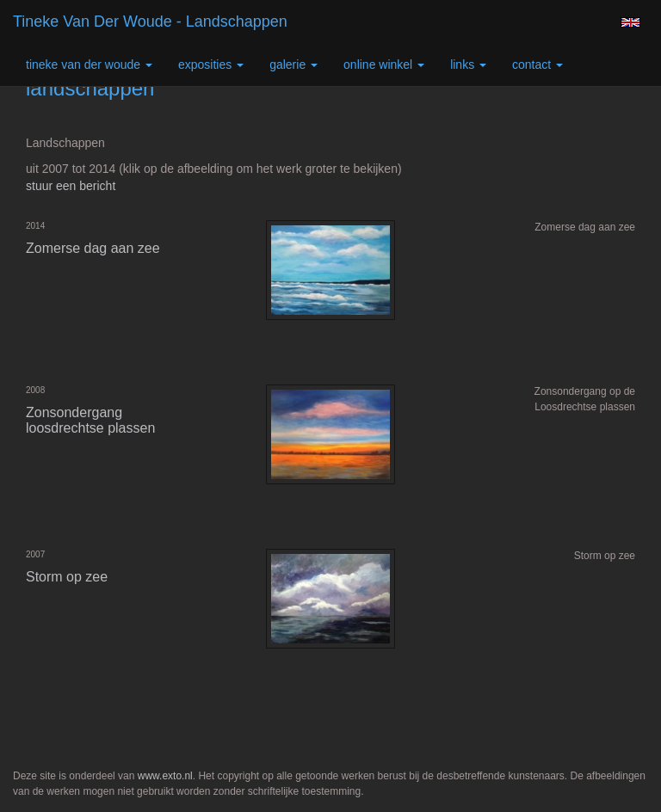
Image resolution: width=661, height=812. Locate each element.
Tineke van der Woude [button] (89, 65)
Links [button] (468, 65)
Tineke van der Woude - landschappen (150, 22)
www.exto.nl (165, 776)
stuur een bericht (71, 186)
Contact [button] (537, 65)
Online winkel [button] (384, 65)
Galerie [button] (293, 65)
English (630, 22)
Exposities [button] (211, 65)
